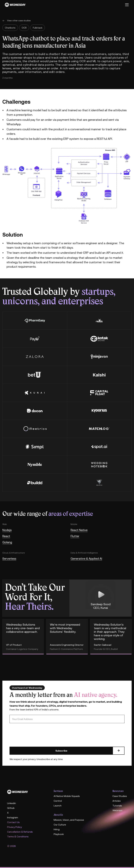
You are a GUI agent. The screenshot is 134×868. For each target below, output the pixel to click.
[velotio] (99, 483)
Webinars (117, 810)
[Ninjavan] (99, 357)
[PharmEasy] (35, 321)
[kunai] (35, 393)
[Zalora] (35, 357)
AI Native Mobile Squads (67, 796)
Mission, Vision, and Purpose (69, 820)
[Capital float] (99, 393)
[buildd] (35, 483)
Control (58, 801)
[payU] (35, 339)
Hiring (57, 829)
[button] (126, 5)
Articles (117, 801)
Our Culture (60, 825)
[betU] (35, 375)
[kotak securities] (99, 339)
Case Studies (120, 796)
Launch (58, 806)
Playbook (59, 834)
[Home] (28, 792)
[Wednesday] (15, 5)
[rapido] (99, 321)
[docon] (35, 411)
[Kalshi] (99, 375)
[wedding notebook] (99, 465)
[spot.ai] (99, 447)
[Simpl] (35, 447)
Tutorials (117, 806)
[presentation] (32, 735)
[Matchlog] (99, 429)
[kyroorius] (99, 411)
